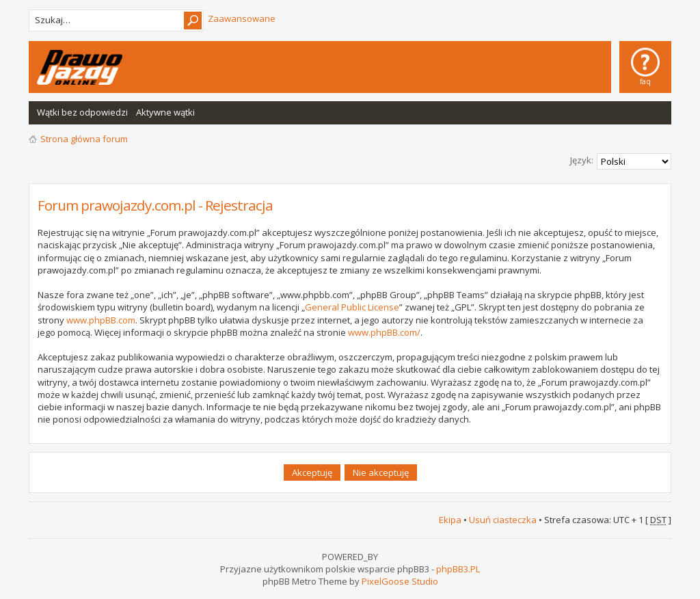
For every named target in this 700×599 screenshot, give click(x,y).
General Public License (352, 307)
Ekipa (450, 520)
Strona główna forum (84, 139)
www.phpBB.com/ (384, 332)
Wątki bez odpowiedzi (82, 112)
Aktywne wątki (165, 112)
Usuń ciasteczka (503, 520)
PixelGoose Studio (400, 581)
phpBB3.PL (458, 569)
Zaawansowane (242, 18)
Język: (582, 160)
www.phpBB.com (101, 320)
